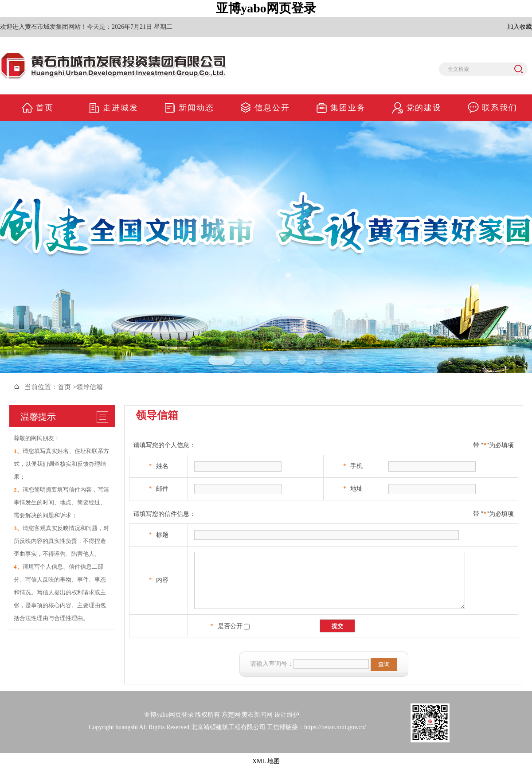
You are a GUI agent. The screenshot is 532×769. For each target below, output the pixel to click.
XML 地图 (266, 761)
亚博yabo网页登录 (266, 8)
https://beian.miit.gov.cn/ (335, 727)
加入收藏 (520, 27)
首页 (64, 387)
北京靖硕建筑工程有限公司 (228, 727)
